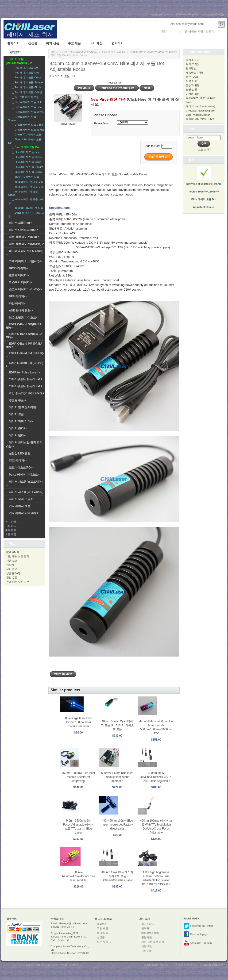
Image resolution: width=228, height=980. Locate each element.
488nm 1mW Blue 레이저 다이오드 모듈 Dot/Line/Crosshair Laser (117, 876)
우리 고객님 (193, 64)
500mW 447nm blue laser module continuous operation (117, 777)
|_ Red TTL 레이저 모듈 (25, 97)
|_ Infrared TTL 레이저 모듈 (27, 208)
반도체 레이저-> (19, 275)
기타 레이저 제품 (20, 506)
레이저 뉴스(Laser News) (200, 106)
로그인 (173, 31)
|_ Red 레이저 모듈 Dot (24, 68)
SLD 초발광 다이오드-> (24, 318)
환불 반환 (191, 89)
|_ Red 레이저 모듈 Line (25, 73)
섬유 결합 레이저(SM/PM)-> (26, 244)
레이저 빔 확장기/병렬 (23, 407)
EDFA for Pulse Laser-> (25, 373)
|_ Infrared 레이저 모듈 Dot (26, 182)
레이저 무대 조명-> (21, 499)
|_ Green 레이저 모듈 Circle (27, 125)
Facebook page (196, 934)
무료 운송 (191, 81)
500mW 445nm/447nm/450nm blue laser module (79, 876)
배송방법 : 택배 (195, 73)
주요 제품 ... (12, 530)
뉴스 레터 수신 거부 (18, 582)
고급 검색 (204, 150)
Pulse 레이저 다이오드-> (25, 475)
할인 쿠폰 (12, 577)
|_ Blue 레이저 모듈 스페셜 (26, 172)
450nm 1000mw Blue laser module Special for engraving (78, 777)
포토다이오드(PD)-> (22, 468)
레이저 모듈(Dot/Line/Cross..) (81, 52)
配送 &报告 (13, 552)
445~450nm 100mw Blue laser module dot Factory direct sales (117, 825)
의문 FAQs (192, 77)
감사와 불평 (193, 94)
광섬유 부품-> (18, 400)
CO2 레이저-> (18, 461)
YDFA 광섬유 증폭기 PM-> (26, 386)
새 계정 (219, 31)
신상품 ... (10, 526)
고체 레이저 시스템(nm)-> (25, 261)
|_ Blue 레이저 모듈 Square (27, 167)
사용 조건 (12, 561)
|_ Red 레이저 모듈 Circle (26, 87)
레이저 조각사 (18, 428)
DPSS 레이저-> (19, 268)
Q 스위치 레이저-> (21, 282)
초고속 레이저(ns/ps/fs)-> (25, 289)
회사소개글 (192, 60)
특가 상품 (53, 43)
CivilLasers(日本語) (213, 15)
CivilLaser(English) (187, 14)
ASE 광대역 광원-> (21, 311)
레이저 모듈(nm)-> (21, 223)
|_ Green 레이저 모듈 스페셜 (27, 130)
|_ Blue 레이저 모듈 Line (25, 152)
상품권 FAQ (13, 573)
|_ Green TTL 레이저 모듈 (26, 135)
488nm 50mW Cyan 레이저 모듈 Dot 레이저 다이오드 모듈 (117, 725)
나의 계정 (96, 43)
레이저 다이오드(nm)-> (23, 230)
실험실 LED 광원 (20, 453)
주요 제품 (74, 43)
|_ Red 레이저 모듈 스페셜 (26, 92)
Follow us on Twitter (198, 926)
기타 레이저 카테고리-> (24, 513)
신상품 (33, 43)
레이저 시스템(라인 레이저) (26, 492)
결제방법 (191, 68)
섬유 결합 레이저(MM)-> (24, 237)
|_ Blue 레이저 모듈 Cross (26, 157)
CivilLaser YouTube (198, 943)
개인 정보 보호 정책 (18, 556)
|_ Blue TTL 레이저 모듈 (25, 177)
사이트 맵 (12, 569)
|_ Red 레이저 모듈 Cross (26, 77)
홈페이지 (13, 43)
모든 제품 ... (12, 534)
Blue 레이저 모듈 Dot (114, 52)
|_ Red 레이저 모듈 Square (27, 82)
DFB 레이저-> (18, 296)
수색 (192, 129)
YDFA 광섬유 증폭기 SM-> (26, 379)
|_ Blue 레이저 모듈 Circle (26, 162)
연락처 (10, 565)
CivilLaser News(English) (200, 111)
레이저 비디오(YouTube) (200, 119)
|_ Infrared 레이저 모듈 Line (27, 187)
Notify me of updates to (204, 190)
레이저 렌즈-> (18, 435)
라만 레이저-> (18, 304)
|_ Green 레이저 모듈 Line (26, 107)
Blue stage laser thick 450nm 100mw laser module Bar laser (78, 722)
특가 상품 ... (12, 522)
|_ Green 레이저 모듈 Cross (27, 112)
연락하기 (117, 43)
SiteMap (73, 965)
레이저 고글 (16, 414)
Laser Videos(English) (199, 115)
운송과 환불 (193, 85)
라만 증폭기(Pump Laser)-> (27, 393)
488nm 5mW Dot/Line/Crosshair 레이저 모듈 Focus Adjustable (156, 777)
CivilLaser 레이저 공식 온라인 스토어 (46, 965)
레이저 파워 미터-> (21, 421)
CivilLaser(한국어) (162, 15)
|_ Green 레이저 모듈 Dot (26, 102)
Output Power (102, 123)
